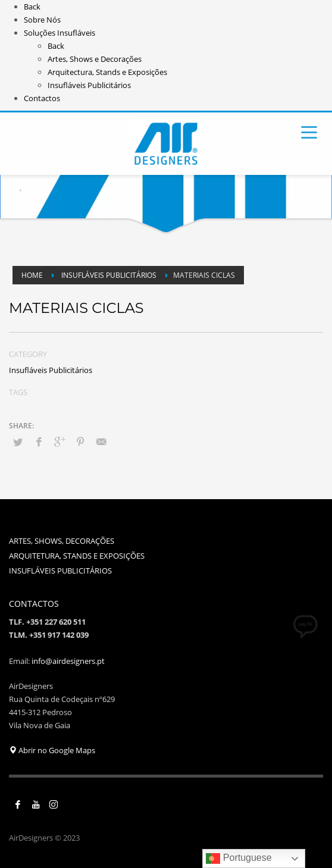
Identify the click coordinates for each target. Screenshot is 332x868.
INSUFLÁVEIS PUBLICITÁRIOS (60, 571)
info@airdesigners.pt (68, 661)
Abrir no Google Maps (52, 750)
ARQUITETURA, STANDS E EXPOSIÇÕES (77, 556)
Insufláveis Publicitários (51, 370)
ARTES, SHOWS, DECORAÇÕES (62, 541)
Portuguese (239, 858)
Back (32, 7)
